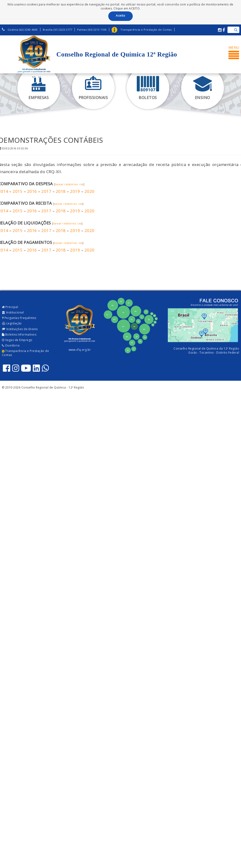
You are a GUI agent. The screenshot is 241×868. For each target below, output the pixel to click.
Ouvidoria (11, 345)
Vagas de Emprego (17, 340)
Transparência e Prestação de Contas (26, 353)
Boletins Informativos (19, 334)
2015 (18, 191)
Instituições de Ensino (20, 329)
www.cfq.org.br (80, 350)
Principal (10, 307)
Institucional (13, 312)
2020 (90, 191)
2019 (75, 191)
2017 (46, 191)
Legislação (12, 323)
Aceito (120, 16)
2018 (61, 191)
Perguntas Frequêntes (19, 318)
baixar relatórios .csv (69, 184)
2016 (32, 191)
